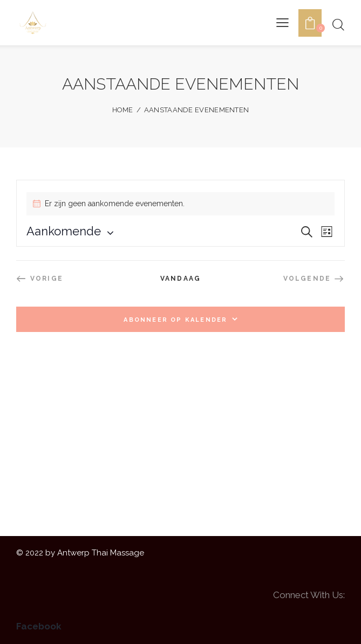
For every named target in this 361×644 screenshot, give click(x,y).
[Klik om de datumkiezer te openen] (64, 231)
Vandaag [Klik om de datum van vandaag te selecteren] (180, 279)
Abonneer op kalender (175, 320)
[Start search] (338, 25)
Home (123, 110)
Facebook (39, 626)
